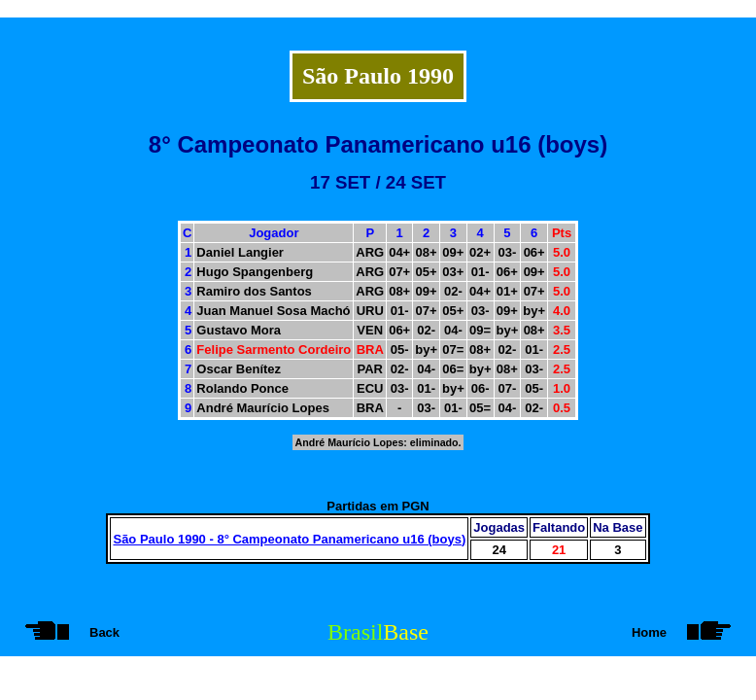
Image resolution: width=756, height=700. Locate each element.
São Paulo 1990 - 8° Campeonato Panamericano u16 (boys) (289, 539)
